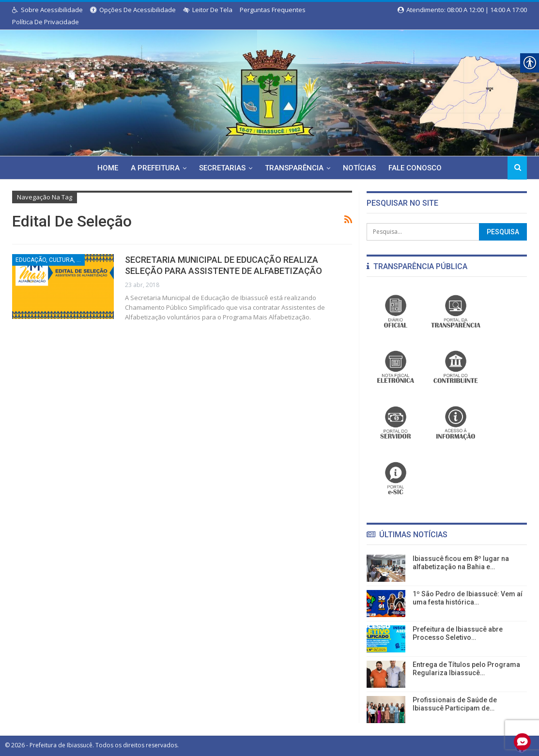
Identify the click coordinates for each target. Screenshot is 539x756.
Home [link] (104, 168)
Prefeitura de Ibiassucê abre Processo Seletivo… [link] (458, 633)
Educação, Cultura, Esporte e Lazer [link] (50, 260)
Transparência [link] (295, 168)
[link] (269, 91)
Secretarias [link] (222, 168)
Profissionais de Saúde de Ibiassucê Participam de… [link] (455, 704)
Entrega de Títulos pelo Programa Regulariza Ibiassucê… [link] (466, 669)
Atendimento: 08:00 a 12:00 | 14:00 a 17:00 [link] (462, 10)
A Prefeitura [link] (153, 168)
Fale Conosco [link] (419, 168)
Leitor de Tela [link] (208, 10)
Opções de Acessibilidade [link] (133, 10)
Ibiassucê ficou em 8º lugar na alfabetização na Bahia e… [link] (461, 563)
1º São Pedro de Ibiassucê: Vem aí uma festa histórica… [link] (468, 598)
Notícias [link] (362, 168)
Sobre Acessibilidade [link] (47, 10)
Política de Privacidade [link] (46, 22)
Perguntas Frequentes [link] (273, 10)
